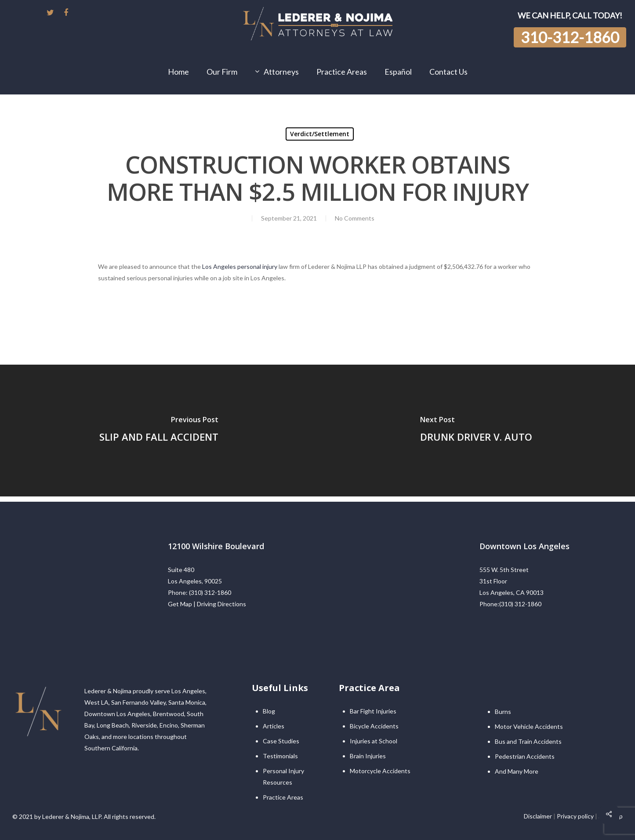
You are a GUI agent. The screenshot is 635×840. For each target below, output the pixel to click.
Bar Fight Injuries (373, 711)
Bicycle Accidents (374, 726)
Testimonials (280, 756)
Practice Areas (283, 797)
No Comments (355, 218)
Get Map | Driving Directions (207, 604)
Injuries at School (374, 741)
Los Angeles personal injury (240, 266)
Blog (269, 711)
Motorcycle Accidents (380, 771)
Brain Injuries (368, 756)
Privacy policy (575, 816)
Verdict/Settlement (320, 134)
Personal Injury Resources (283, 777)
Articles (274, 726)
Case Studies (281, 741)
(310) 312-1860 (210, 592)
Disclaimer (538, 816)
